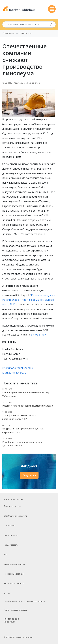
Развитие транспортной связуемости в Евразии (28, 406)
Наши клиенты (11, 535)
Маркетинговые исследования (9, 33)
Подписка (29, 475)
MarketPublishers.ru (14, 373)
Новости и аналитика (14, 584)
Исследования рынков (14, 564)
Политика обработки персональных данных (24, 602)
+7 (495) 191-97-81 (13, 506)
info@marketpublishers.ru (18, 368)
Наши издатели (11, 545)
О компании (10, 526)
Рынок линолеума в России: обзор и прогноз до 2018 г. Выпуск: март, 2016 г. (29, 300)
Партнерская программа (15, 610)
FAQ (6, 555)
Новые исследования (14, 574)
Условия (8, 593)
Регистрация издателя (11, 620)
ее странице (39, 335)
